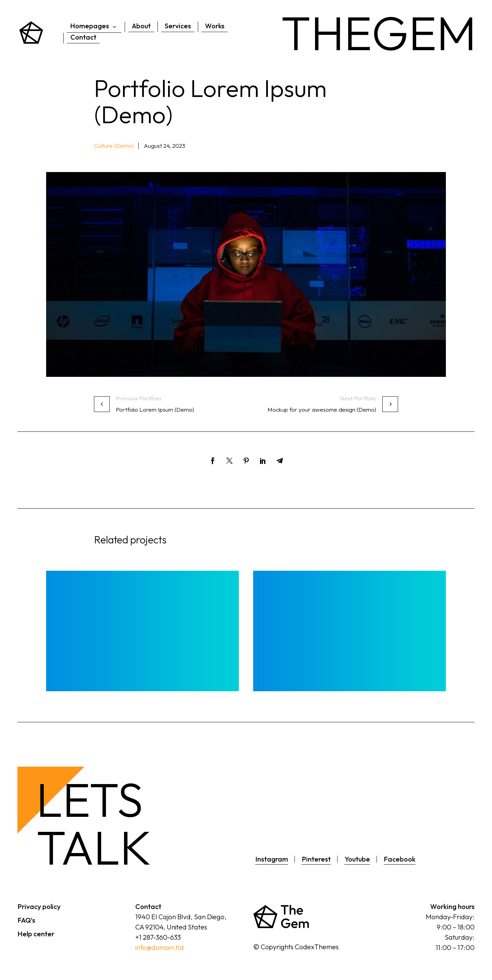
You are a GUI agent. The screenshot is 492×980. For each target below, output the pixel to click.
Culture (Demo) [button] (114, 146)
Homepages (94, 26)
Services (178, 26)
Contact (83, 37)
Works (215, 26)
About (141, 26)
